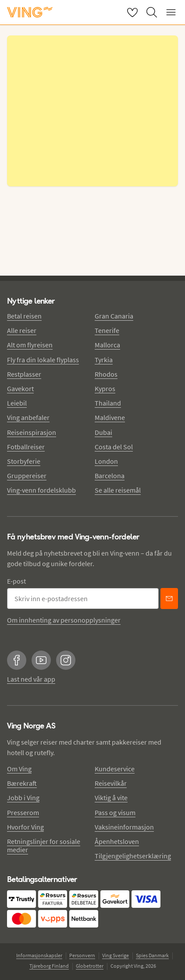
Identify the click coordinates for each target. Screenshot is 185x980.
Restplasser (24, 374)
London (106, 461)
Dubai (103, 432)
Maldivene (110, 417)
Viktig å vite (111, 798)
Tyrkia (104, 360)
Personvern (82, 955)
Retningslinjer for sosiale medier (44, 845)
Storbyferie (24, 461)
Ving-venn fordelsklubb (41, 490)
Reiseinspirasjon (32, 432)
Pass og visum (115, 812)
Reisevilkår (111, 783)
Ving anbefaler (28, 417)
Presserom (23, 812)
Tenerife (107, 330)
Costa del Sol (114, 447)
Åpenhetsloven (117, 841)
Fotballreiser (26, 447)
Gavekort (20, 388)
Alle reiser (22, 330)
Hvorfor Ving (25, 827)
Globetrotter (90, 966)
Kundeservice (115, 769)
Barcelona (110, 476)
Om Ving (19, 769)
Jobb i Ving (23, 798)
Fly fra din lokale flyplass (43, 360)
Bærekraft (22, 783)
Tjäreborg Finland (49, 966)
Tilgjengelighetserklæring (133, 856)
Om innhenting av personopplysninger (64, 620)
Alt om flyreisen (30, 345)
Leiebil (17, 403)
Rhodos (106, 374)
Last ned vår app (31, 679)
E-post (16, 581)
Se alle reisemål (118, 490)
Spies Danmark (152, 955)
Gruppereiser (27, 476)
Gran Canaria (114, 316)
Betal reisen (24, 316)
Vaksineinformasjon (124, 827)
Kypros (105, 388)
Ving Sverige (116, 955)
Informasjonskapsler (39, 955)
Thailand (108, 403)
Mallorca (107, 345)
